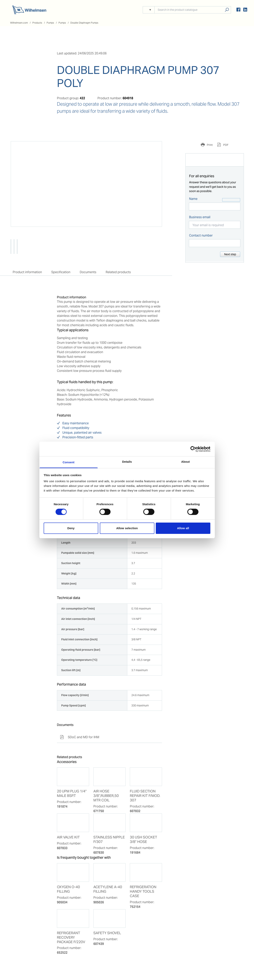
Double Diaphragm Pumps (84, 23)
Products (37, 23)
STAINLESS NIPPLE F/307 (109, 840)
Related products (118, 272)
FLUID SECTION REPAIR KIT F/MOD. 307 (145, 796)
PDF (226, 145)
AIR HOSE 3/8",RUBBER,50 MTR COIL (106, 796)
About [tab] (186, 462)
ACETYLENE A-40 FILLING (108, 889)
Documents (88, 272)
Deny (71, 528)
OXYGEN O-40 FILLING (68, 889)
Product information (27, 272)
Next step (230, 254)
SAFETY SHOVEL (107, 933)
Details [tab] (127, 462)
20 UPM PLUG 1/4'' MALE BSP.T (72, 793)
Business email (200, 217)
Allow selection (127, 528)
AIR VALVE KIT (68, 837)
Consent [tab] (69, 462)
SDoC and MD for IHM (80, 737)
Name (193, 199)
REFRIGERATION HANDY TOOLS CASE (143, 891)
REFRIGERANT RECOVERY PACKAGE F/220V (71, 937)
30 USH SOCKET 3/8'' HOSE (143, 840)
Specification (61, 272)
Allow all (183, 528)
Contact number (201, 235)
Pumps (50, 23)
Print (209, 145)
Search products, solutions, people (227, 10)
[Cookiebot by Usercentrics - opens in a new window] (193, 449)
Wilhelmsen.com (19, 23)
